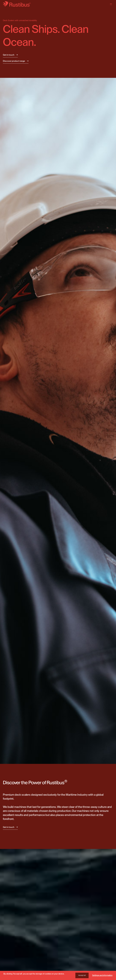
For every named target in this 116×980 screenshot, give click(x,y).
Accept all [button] (82, 975)
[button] (111, 427)
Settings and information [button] (102, 975)
